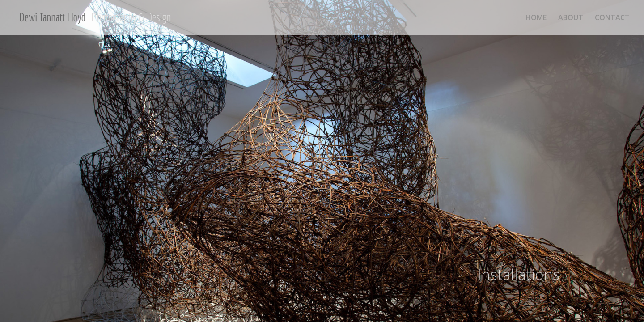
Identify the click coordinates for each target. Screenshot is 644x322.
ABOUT (571, 18)
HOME (536, 18)
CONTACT (612, 18)
